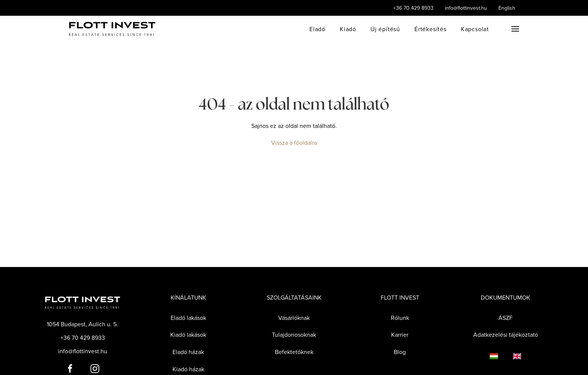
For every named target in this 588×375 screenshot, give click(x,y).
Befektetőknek (294, 352)
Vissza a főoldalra (294, 142)
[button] (515, 29)
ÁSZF (505, 318)
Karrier (400, 334)
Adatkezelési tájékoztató (506, 334)
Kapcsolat (475, 29)
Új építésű (385, 29)
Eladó (317, 29)
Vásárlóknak (294, 318)
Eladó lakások (188, 318)
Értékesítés (430, 29)
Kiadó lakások (188, 334)
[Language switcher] (486, 356)
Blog (400, 352)
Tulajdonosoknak (294, 334)
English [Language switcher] (507, 8)
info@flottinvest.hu (466, 8)
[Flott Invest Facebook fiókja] (70, 368)
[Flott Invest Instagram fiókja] (95, 368)
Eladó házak (188, 352)
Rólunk (400, 318)
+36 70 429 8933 (413, 8)
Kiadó (348, 29)
